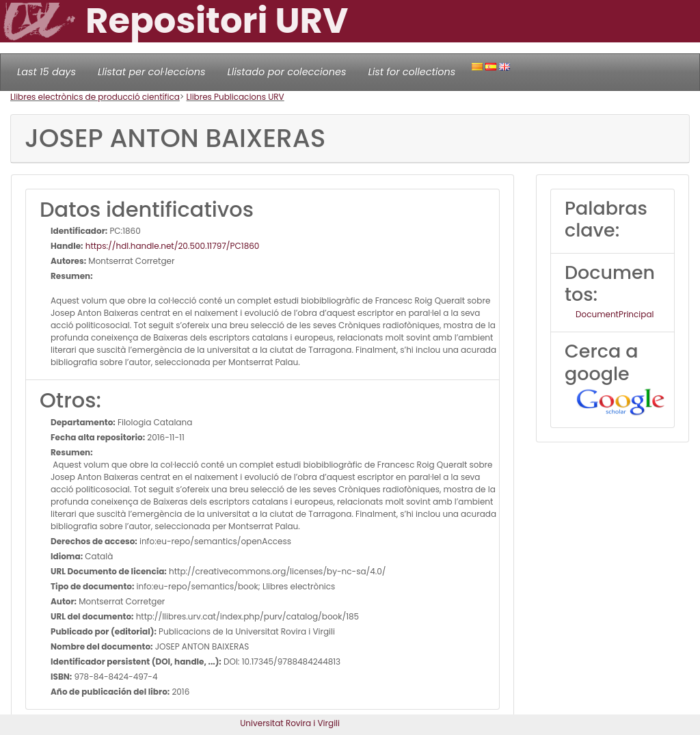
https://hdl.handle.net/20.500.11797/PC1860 (172, 246)
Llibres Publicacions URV (235, 97)
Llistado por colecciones (287, 72)
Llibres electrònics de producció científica (95, 97)
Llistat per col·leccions (152, 72)
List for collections (412, 72)
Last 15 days (46, 72)
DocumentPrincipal (615, 314)
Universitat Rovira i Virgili (290, 723)
